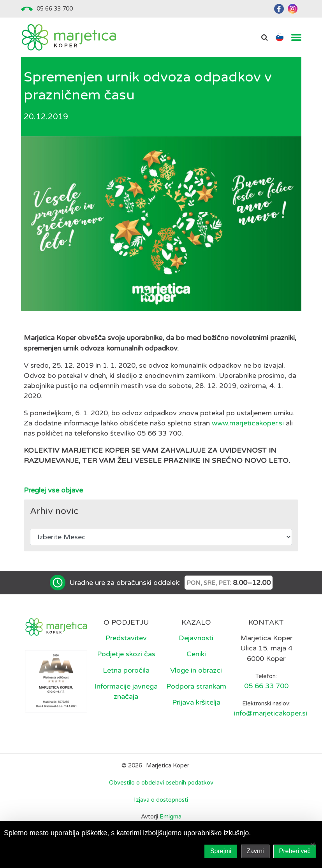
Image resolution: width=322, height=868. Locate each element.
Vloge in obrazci (196, 670)
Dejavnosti (196, 638)
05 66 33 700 (55, 9)
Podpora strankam (196, 686)
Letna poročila (126, 670)
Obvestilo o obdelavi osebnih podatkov (161, 783)
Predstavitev (126, 638)
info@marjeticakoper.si (271, 713)
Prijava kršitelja (196, 702)
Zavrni (255, 851)
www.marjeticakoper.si (248, 423)
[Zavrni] (312, 845)
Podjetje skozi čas (126, 654)
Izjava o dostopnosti (161, 800)
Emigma (171, 817)
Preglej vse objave (53, 490)
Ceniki (196, 654)
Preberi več (295, 851)
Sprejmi (221, 851)
